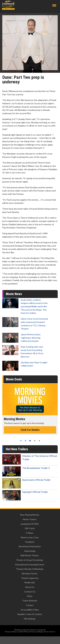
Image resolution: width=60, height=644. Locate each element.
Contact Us (30, 592)
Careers (30, 605)
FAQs (30, 596)
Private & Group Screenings (30, 560)
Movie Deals (14, 379)
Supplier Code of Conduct (30, 614)
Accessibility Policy (30, 610)
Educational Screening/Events (30, 564)
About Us (30, 587)
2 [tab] (25, 441)
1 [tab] (21, 441)
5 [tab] (39, 441)
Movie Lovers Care (30, 537)
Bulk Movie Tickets (30, 555)
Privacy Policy (11, 632)
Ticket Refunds (30, 601)
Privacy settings (36, 632)
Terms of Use (49, 632)
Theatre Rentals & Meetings (30, 569)
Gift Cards (30, 528)
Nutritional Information (30, 546)
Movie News (14, 294)
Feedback (30, 542)
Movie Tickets (30, 519)
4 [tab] (35, 441)
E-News (30, 533)
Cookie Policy (23, 632)
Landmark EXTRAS (30, 524)
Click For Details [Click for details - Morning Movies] (30, 430)
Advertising (30, 551)
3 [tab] (30, 441)
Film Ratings (30, 619)
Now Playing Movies (30, 515)
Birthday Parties (30, 573)
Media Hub (30, 582)
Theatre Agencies (30, 578)
